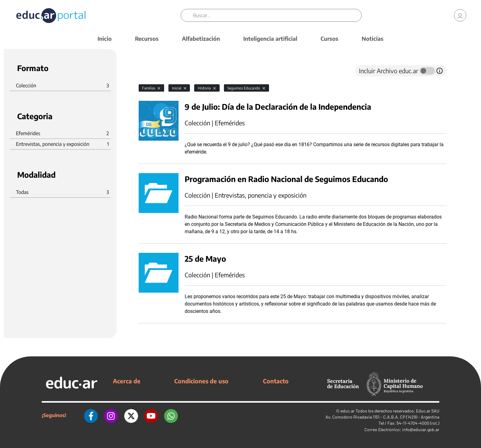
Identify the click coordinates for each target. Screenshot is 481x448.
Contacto (276, 381)
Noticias (373, 38)
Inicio (105, 38)
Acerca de (127, 381)
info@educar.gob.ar (421, 429)
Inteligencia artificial (270, 38)
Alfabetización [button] (201, 38)
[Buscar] (277, 15)
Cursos (329, 38)
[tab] (151, 71)
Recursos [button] (147, 38)
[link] (460, 15)
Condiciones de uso (201, 381)
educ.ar (348, 411)
